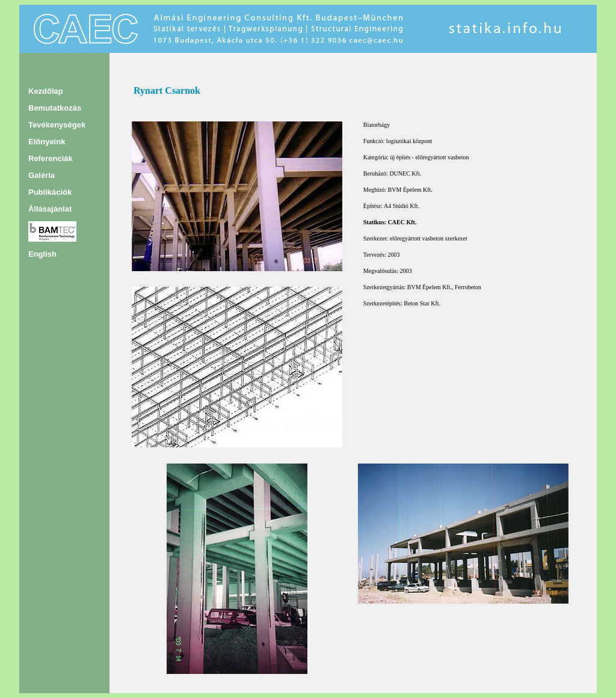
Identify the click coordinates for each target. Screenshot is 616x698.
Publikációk (50, 192)
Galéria (42, 175)
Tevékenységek (57, 125)
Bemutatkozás (55, 108)
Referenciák (51, 158)
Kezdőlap (46, 91)
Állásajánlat (50, 209)
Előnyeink (47, 142)
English (42, 254)
